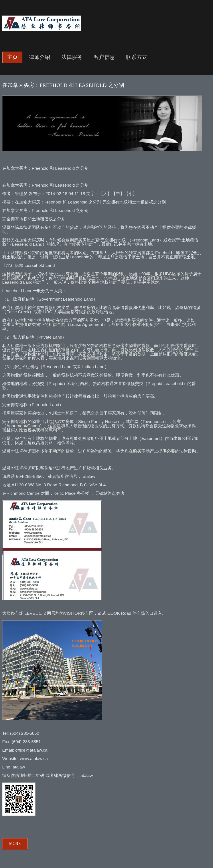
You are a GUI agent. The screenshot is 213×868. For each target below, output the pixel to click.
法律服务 (72, 57)
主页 (12, 57)
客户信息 (104, 57)
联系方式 (137, 57)
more (15, 844)
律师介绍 (39, 57)
